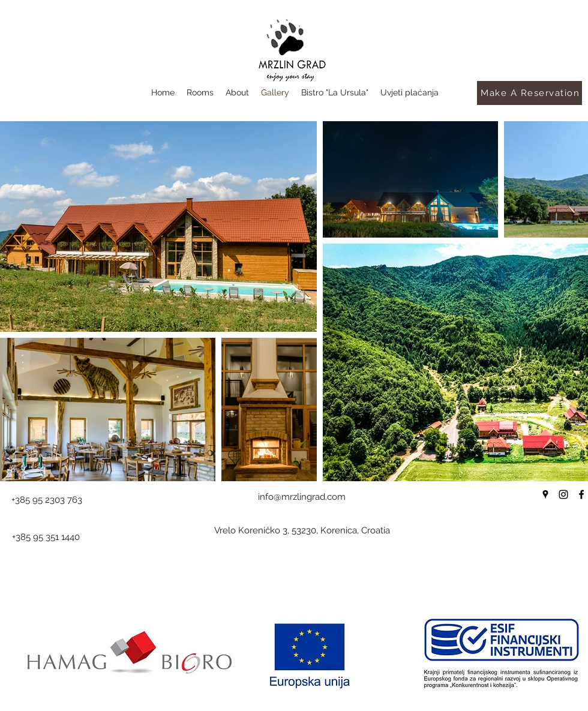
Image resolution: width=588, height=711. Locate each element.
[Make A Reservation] (529, 93)
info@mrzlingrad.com (302, 497)
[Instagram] (563, 494)
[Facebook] (581, 494)
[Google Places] (545, 494)
